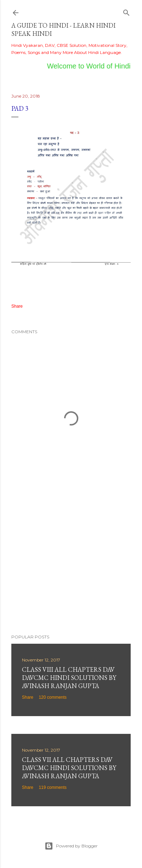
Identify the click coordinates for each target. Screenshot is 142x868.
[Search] (126, 11)
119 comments (53, 787)
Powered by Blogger (71, 846)
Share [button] (17, 306)
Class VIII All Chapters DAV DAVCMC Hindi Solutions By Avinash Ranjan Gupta (69, 678)
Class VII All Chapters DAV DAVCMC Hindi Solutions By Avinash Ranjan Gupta (69, 768)
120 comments (53, 697)
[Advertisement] (71, 567)
